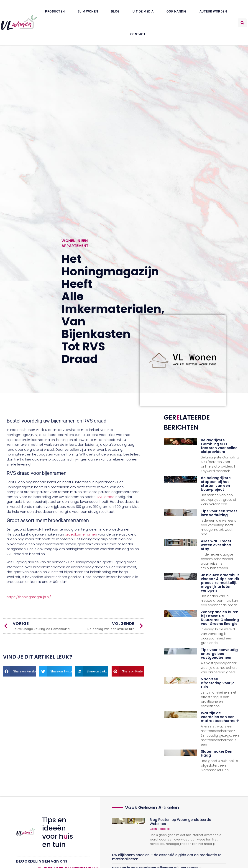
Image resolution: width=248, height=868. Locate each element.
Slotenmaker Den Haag (217, 753)
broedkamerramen (81, 534)
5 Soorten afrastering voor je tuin (218, 683)
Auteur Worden (213, 11)
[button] (242, 23)
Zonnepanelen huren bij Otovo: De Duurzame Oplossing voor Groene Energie (220, 618)
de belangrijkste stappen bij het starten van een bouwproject (216, 484)
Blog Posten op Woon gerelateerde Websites (180, 822)
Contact (138, 34)
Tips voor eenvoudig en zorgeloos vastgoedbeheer (219, 654)
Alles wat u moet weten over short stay (216, 545)
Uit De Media (143, 11)
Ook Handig (177, 11)
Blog (115, 11)
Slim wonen (88, 11)
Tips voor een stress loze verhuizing (219, 513)
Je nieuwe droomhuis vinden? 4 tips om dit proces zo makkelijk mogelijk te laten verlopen (220, 583)
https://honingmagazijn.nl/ (29, 597)
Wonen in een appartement (75, 243)
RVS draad (106, 497)
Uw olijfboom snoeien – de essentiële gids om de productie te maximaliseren (167, 857)
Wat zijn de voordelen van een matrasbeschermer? (220, 717)
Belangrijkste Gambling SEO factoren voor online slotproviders (219, 446)
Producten (55, 11)
